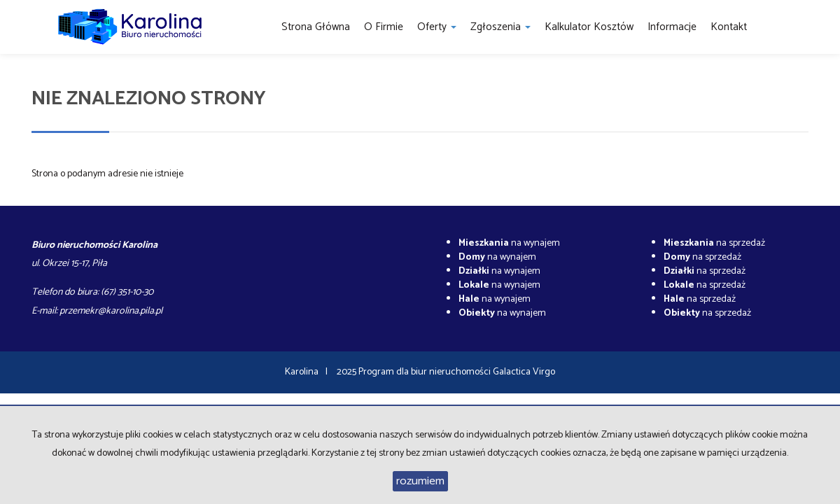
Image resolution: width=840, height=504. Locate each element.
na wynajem (509, 243)
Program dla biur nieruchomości (426, 372)
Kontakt (729, 27)
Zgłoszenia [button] (500, 27)
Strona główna (316, 27)
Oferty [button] (437, 27)
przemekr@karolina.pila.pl (111, 311)
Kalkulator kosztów (589, 27)
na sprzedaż (714, 243)
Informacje (672, 27)
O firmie (384, 27)
